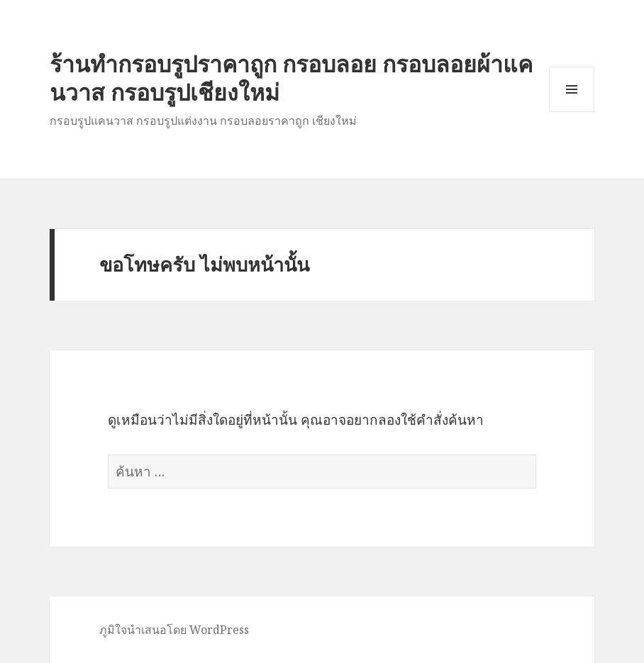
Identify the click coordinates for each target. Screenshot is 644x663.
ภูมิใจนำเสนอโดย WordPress (174, 630)
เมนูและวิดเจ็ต (572, 89)
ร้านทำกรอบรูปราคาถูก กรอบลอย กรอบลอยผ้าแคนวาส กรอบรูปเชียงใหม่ (291, 78)
